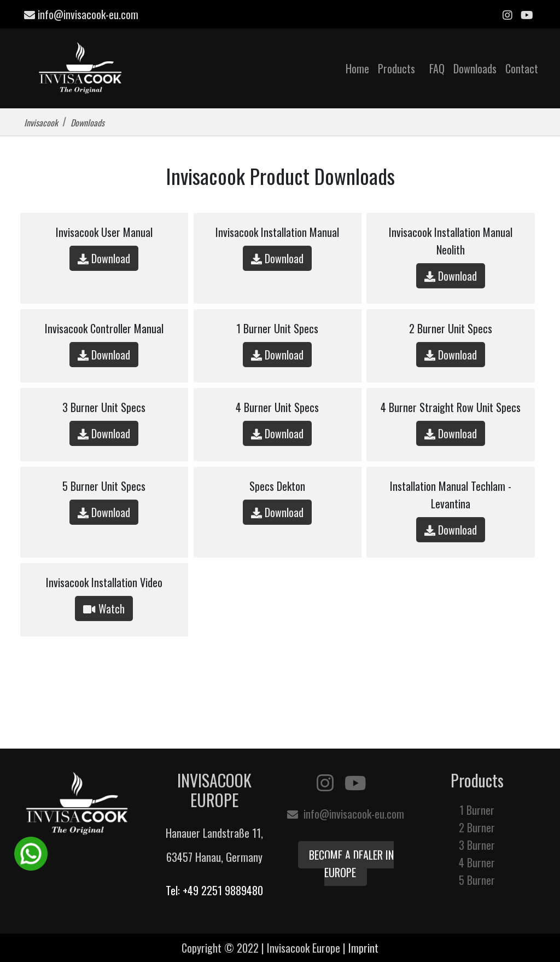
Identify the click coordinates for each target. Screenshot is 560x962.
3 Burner (477, 845)
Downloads (475, 68)
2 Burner (477, 827)
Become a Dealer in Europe (351, 864)
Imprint (363, 948)
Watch (104, 609)
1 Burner (477, 810)
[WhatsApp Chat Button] (31, 852)
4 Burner (477, 862)
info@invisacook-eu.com (81, 14)
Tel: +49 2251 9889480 (214, 890)
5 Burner (477, 880)
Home (357, 68)
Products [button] (398, 68)
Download (104, 258)
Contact (522, 68)
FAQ (437, 68)
